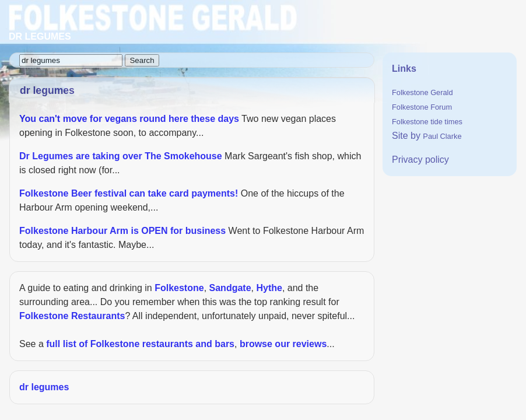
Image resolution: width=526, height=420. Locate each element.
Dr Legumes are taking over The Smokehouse (121, 156)
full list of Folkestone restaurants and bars (140, 344)
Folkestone (179, 288)
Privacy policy (420, 160)
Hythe (269, 288)
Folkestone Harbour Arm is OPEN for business (122, 231)
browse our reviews (283, 344)
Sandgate (230, 288)
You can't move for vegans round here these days (129, 119)
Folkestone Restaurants (72, 316)
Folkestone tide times (427, 122)
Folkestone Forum (422, 107)
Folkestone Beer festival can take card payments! (129, 193)
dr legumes (44, 387)
